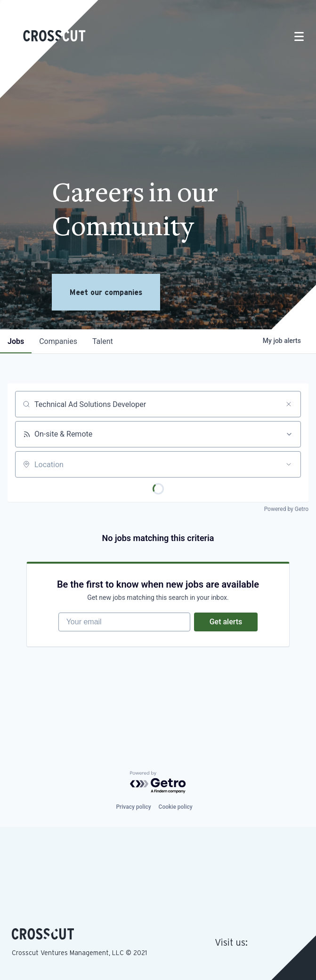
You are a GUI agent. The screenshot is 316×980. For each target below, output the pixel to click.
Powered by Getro (286, 509)
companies (58, 341)
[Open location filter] (289, 464)
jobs (16, 341)
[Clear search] (289, 404)
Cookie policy (176, 807)
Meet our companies (106, 292)
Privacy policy (133, 807)
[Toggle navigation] (299, 36)
